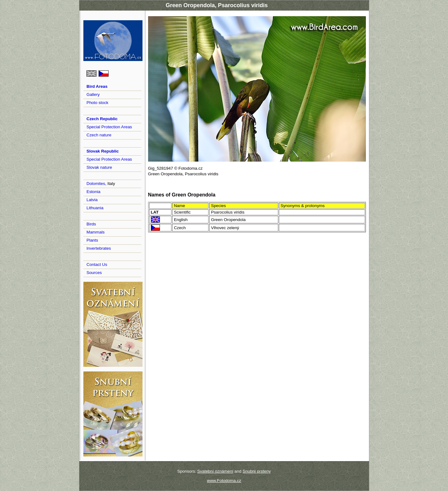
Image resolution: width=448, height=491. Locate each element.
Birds (91, 224)
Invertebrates (99, 248)
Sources (94, 273)
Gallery (93, 94)
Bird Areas (97, 86)
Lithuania (95, 208)
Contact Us (97, 264)
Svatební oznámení (215, 471)
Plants (92, 240)
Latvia (92, 200)
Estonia (93, 192)
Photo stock (97, 103)
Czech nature (99, 135)
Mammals (96, 232)
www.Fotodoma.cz (224, 481)
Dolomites (96, 184)
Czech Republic (102, 119)
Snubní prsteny (257, 471)
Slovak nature (99, 167)
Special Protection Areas (109, 127)
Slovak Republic (103, 151)
